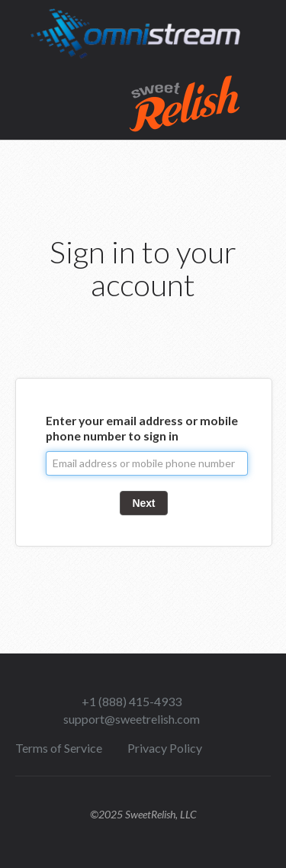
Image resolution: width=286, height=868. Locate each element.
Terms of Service (59, 748)
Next (144, 503)
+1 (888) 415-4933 (132, 701)
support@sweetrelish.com (132, 719)
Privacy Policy (165, 748)
